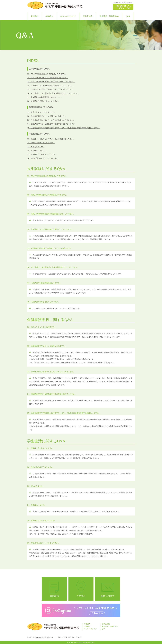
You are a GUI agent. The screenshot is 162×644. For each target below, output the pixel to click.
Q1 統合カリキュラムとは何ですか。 (42, 112)
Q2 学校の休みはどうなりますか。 (41, 143)
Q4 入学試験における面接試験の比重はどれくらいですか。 (50, 85)
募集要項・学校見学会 (109, 16)
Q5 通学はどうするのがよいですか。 (42, 154)
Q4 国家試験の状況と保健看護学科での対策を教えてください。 (52, 124)
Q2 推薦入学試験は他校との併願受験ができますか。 (48, 78)
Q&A (128, 16)
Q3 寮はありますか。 (36, 147)
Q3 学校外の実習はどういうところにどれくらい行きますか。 (51, 120)
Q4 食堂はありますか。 (37, 150)
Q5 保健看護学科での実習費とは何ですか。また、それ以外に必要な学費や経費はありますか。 (64, 128)
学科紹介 (49, 16)
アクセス (117, 2)
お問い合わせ (127, 2)
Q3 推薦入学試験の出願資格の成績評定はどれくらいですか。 (51, 82)
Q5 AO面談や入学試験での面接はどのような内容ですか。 (50, 89)
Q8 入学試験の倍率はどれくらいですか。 (43, 101)
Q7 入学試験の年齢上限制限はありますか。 (44, 97)
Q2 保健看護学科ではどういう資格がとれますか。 (47, 116)
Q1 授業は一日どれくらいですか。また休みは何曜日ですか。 (51, 139)
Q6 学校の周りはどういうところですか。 (43, 158)
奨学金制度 (88, 16)
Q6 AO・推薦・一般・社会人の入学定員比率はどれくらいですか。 (53, 93)
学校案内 (34, 16)
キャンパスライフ (68, 16)
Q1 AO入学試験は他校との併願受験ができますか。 (47, 74)
